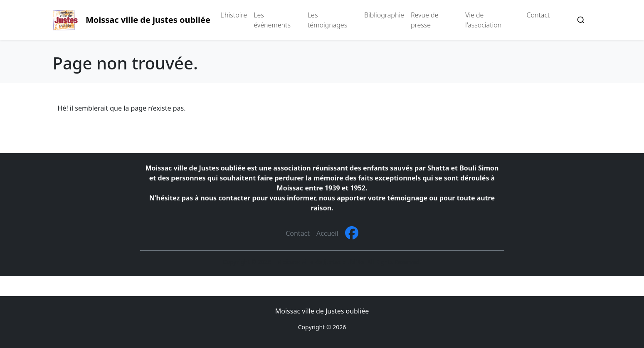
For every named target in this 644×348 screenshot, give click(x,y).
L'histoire (234, 15)
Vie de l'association (483, 20)
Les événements (272, 20)
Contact (538, 15)
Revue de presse (425, 20)
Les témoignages (327, 20)
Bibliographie (384, 15)
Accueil (327, 233)
